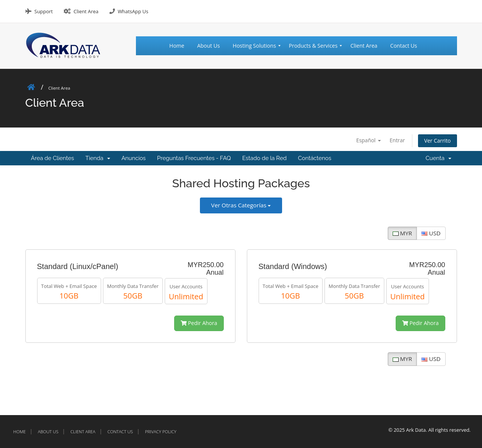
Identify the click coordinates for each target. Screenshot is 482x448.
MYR (402, 233)
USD (431, 233)
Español (368, 140)
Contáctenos (315, 158)
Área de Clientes (53, 158)
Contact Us (120, 432)
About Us (48, 432)
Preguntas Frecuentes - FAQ (194, 158)
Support (44, 11)
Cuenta (438, 158)
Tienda (98, 158)
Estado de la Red (264, 158)
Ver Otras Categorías (241, 205)
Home (19, 432)
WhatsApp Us (133, 11)
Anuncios (134, 158)
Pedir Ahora (199, 323)
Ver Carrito (438, 141)
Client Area (86, 11)
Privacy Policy (161, 432)
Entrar (397, 140)
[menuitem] (180, 46)
